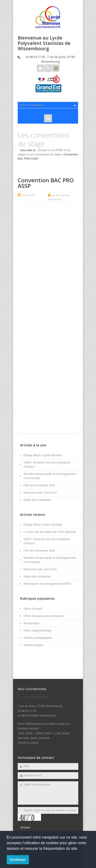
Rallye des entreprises (37, 500)
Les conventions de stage (45, 154)
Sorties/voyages (33, 645)
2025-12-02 (28, 195)
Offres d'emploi (33, 609)
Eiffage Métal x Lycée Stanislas (43, 455)
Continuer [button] (18, 860)
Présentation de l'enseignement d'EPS (47, 584)
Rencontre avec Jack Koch (40, 493)
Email (40, 68)
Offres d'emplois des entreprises (43, 616)
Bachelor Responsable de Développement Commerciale (50, 476)
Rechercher (48, 118)
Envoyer (25, 827)
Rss (48, 68)
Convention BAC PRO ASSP (46, 183)
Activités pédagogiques (38, 638)
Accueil (43, 150)
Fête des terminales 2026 (39, 485)
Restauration (31, 623)
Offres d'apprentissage (38, 631)
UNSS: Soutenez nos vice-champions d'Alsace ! (47, 465)
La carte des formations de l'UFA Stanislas (50, 532)
